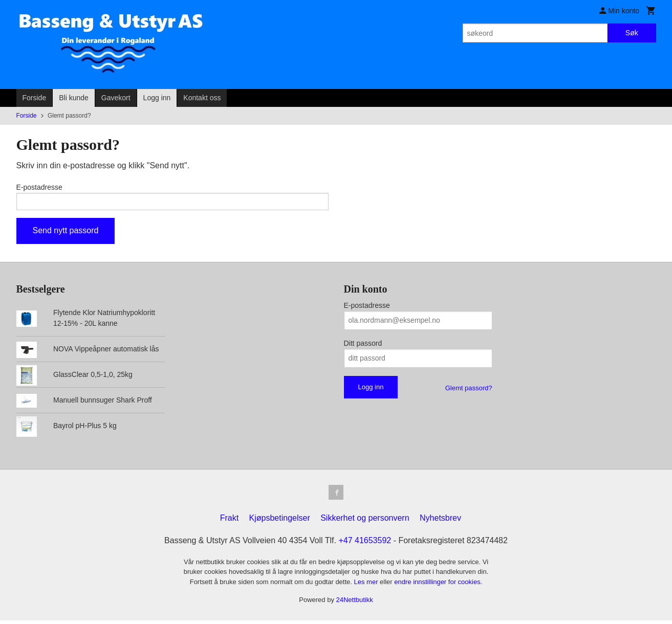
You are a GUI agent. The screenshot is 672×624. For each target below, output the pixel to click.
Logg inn (157, 98)
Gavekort (116, 98)
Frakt (229, 521)
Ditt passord (363, 345)
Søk (632, 33)
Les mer (367, 585)
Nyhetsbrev (440, 521)
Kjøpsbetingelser (280, 521)
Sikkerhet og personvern (365, 521)
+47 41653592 (365, 544)
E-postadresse (39, 187)
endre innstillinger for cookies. (438, 585)
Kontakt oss (202, 98)
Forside (35, 98)
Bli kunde (74, 98)
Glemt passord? (469, 390)
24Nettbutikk (355, 604)
